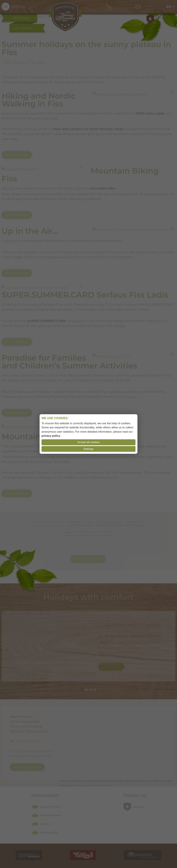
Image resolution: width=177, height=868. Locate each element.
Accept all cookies (88, 442)
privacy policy (51, 436)
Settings (88, 449)
